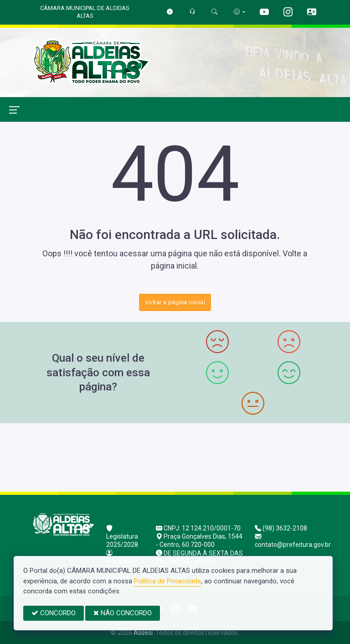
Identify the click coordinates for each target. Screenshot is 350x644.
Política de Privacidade (167, 581)
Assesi (143, 633)
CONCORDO (54, 613)
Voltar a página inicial (175, 302)
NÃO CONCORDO (123, 613)
